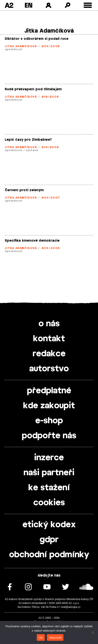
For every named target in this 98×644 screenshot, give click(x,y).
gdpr (49, 540)
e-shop (49, 421)
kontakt (49, 339)
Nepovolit (55, 638)
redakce (49, 354)
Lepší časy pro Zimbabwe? (28, 140)
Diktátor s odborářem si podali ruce (37, 39)
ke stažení (49, 488)
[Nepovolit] (93, 632)
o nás (49, 324)
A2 (9, 5)
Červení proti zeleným (24, 190)
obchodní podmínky (49, 555)
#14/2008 (50, 147)
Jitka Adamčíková (21, 46)
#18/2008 (50, 97)
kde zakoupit (49, 406)
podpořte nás (49, 436)
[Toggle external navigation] (88, 5)
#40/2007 (51, 198)
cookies (49, 503)
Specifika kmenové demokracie (32, 241)
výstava (32, 150)
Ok (41, 638)
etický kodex (49, 525)
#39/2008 (51, 46)
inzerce (49, 458)
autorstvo (49, 369)
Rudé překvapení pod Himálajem (33, 89)
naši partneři (49, 473)
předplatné (49, 391)
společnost (14, 49)
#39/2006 (51, 248)
